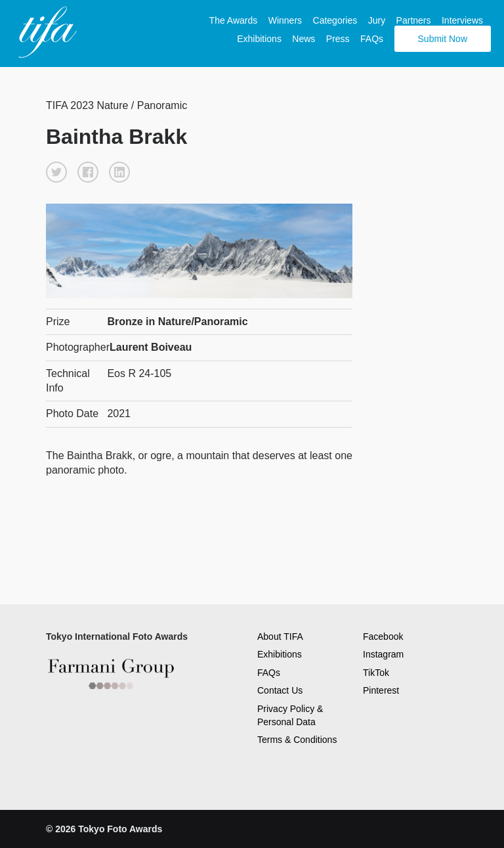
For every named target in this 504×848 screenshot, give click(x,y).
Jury (377, 20)
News (304, 39)
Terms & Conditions (297, 740)
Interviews (462, 20)
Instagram (383, 654)
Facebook (383, 636)
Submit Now (443, 39)
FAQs (372, 39)
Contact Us (280, 690)
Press (338, 39)
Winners (285, 20)
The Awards (234, 20)
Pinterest (381, 690)
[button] (56, 172)
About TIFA (280, 636)
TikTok (376, 673)
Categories (335, 20)
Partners (414, 20)
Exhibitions (259, 39)
